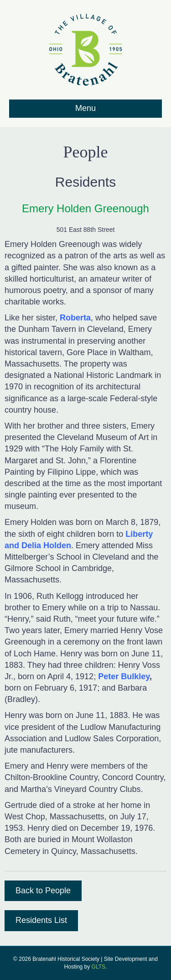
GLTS (98, 967)
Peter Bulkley (124, 676)
